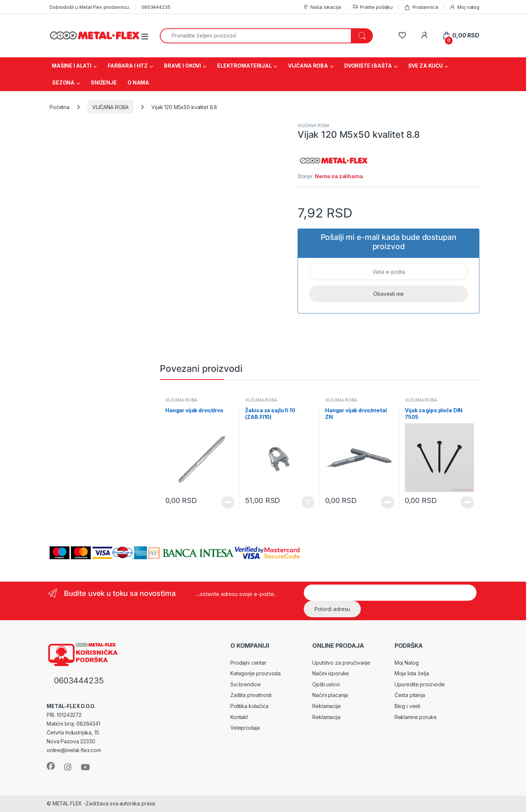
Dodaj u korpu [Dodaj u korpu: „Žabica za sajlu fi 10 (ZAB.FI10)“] (308, 502)
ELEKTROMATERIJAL (244, 66)
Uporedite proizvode (420, 684)
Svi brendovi (245, 684)
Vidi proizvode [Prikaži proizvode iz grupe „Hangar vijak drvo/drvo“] (228, 502)
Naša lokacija (322, 7)
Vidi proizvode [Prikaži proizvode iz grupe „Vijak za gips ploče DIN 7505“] (467, 502)
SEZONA (63, 82)
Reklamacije (326, 706)
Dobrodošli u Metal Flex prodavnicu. (90, 7)
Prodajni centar (248, 663)
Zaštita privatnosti (251, 695)
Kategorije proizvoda (255, 673)
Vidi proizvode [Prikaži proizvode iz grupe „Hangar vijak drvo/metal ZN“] (388, 502)
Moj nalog (464, 7)
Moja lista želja (412, 673)
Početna (60, 107)
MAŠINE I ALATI (72, 66)
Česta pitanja (410, 695)
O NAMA (138, 82)
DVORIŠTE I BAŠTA (368, 66)
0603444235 (156, 7)
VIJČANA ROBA (308, 66)
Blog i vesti (407, 706)
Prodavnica (421, 7)
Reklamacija (326, 717)
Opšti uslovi (326, 684)
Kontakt (239, 717)
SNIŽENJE (104, 82)
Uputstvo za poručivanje (341, 663)
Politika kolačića (249, 706)
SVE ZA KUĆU (425, 66)
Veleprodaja (245, 728)
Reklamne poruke (416, 717)
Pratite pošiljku (373, 7)
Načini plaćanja (330, 695)
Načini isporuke (331, 673)
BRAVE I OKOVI (182, 66)
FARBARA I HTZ (128, 66)
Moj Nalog (407, 663)
